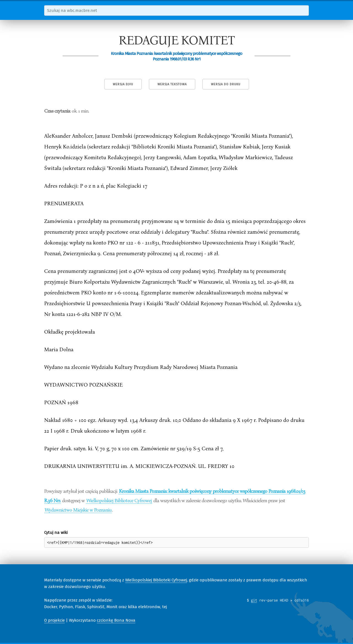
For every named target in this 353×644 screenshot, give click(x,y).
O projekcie (54, 620)
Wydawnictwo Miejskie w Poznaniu (78, 510)
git (254, 600)
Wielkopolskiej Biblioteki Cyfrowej (156, 580)
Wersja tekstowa (172, 84)
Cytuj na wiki (56, 533)
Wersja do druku (226, 84)
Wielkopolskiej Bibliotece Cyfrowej (119, 500)
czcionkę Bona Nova (116, 620)
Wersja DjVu (123, 84)
